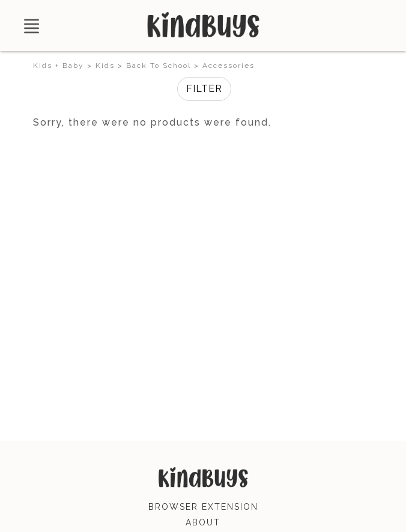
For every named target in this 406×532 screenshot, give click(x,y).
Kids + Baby (59, 66)
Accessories (229, 66)
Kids (105, 66)
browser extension (203, 507)
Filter (204, 89)
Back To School (159, 66)
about (203, 522)
